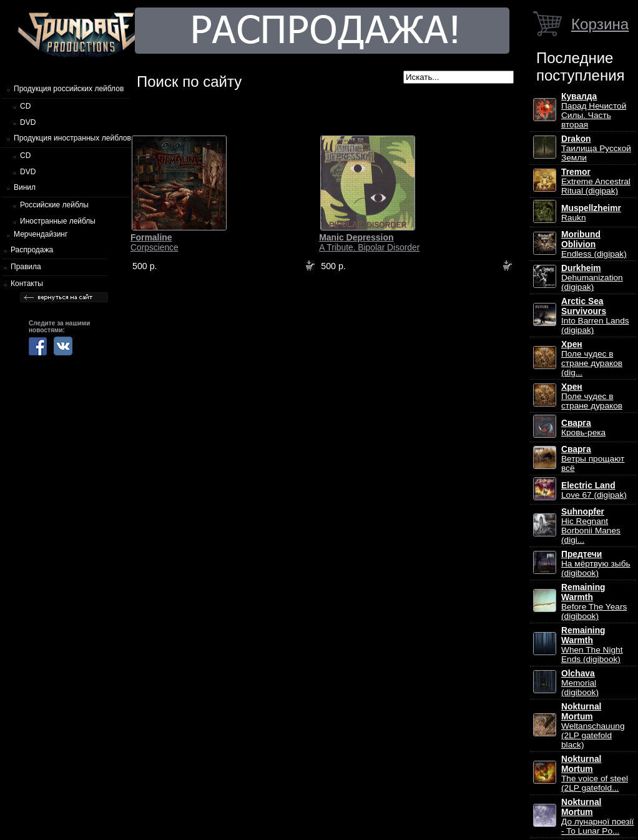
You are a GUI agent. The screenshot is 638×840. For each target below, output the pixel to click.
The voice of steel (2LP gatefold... (595, 773)
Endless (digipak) (594, 244)
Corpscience (155, 242)
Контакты (27, 284)
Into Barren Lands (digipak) (595, 316)
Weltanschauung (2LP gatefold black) (593, 726)
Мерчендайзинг (41, 234)
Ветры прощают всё (593, 459)
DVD (28, 122)
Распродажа (32, 250)
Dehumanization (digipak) (592, 278)
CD (25, 106)
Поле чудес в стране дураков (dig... (592, 358)
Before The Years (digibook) (594, 602)
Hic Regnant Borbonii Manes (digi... (591, 526)
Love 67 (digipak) (594, 490)
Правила (26, 267)
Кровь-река (583, 428)
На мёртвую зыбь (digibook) (596, 564)
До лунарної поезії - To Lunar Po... (597, 817)
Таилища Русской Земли (596, 148)
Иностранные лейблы (58, 221)
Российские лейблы (54, 205)
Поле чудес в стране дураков (592, 396)
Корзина (600, 24)
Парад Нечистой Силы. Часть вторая (594, 111)
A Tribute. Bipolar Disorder (369, 242)
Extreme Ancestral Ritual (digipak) (596, 181)
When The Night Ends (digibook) (592, 645)
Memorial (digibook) (580, 683)
